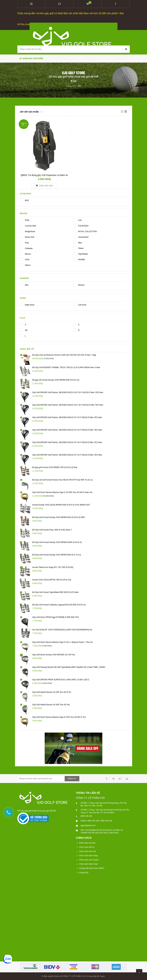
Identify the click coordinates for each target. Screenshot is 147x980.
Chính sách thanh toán (88, 864)
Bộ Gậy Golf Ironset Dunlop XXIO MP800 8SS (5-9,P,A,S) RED (59, 517)
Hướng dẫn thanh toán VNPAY (92, 868)
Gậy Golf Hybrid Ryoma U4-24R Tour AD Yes (51, 704)
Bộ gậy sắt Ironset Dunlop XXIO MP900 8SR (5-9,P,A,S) (56, 380)
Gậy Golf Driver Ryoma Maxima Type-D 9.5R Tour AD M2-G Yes (59, 717)
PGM (21, 220)
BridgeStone (21, 231)
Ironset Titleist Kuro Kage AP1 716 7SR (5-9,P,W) (53, 567)
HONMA (75, 259)
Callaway (21, 248)
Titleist (75, 248)
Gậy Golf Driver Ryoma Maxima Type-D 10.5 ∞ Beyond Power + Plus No (63, 642)
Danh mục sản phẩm (31, 58)
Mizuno (21, 253)
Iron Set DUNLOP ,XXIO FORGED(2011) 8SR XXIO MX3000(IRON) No (62, 629)
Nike (75, 242)
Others (21, 265)
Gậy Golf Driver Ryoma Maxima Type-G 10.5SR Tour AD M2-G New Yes (62, 492)
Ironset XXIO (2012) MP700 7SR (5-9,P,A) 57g (52, 579)
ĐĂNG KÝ (72, 778)
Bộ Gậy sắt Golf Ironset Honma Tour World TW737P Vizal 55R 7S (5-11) (62, 480)
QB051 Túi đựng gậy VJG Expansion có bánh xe (44, 175)
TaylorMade (75, 253)
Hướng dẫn (84, 872)
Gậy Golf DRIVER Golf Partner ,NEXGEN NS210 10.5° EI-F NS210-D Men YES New (68, 392)
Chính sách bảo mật (87, 851)
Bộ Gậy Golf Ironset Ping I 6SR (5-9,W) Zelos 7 (52, 529)
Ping (21, 242)
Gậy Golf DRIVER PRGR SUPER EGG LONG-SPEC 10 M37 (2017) (61, 679)
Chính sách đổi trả (87, 847)
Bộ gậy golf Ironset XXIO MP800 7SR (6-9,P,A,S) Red (55, 467)
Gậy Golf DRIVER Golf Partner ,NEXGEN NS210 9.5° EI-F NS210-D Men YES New (67, 417)
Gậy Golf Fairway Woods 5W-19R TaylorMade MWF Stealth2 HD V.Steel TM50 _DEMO (69, 667)
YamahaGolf (75, 236)
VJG (75, 220)
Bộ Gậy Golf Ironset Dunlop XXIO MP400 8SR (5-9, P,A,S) (57, 554)
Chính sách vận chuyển (89, 860)
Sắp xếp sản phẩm (31, 112)
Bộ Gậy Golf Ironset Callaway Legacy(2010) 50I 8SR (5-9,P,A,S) (59, 604)
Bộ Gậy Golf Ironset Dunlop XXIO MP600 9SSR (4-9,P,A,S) (57, 542)
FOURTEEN (75, 225)
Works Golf (21, 236)
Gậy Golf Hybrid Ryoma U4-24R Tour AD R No (52, 692)
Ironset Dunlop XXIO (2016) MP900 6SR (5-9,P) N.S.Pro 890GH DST (61, 505)
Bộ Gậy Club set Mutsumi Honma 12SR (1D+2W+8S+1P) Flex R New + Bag (64, 355)
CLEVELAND (21, 225)
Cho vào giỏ (44, 185)
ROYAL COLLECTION (75, 231)
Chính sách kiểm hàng (88, 855)
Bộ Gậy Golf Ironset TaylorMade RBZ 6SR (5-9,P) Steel (55, 592)
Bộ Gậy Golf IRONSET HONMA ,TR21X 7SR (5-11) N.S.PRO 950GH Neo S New (66, 367)
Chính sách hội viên (87, 843)
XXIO (21, 259)
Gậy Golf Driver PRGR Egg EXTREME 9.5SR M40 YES (56, 617)
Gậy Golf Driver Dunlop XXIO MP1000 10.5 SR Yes (54, 654)
